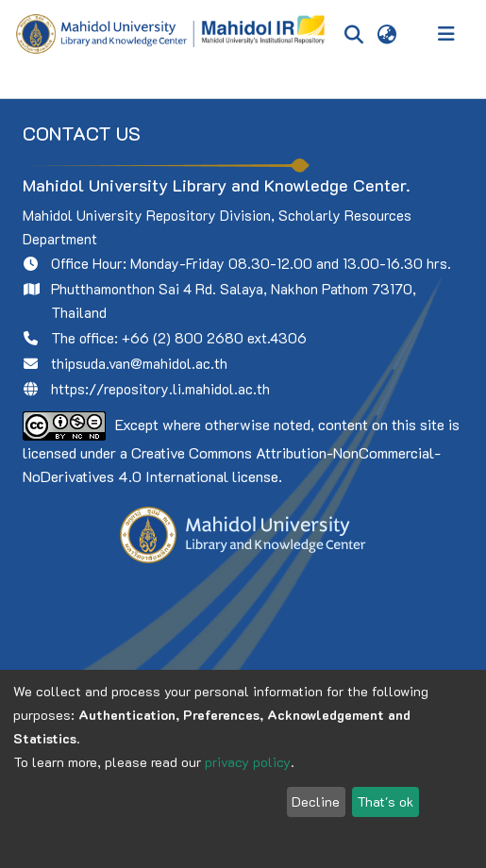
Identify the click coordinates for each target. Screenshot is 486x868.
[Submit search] (353, 34)
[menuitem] (386, 34)
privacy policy (248, 762)
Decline (316, 801)
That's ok (385, 801)
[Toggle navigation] (446, 34)
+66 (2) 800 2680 (183, 338)
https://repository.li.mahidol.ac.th (160, 389)
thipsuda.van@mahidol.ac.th (139, 363)
